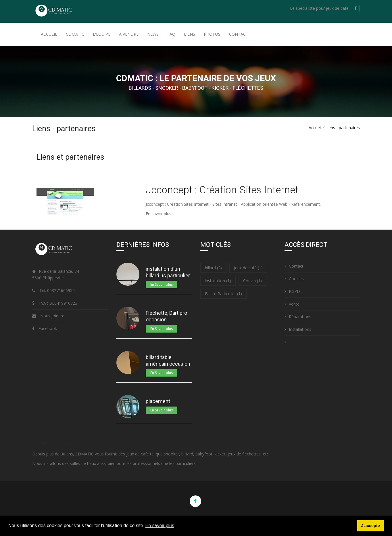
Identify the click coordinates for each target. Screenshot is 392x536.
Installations (298, 329)
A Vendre (129, 34)
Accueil (49, 34)
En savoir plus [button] (160, 525)
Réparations (298, 317)
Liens (190, 34)
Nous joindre (52, 316)
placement (158, 401)
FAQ (171, 34)
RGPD (292, 291)
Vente (292, 304)
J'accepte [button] (371, 526)
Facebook (48, 328)
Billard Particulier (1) (223, 294)
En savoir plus (158, 214)
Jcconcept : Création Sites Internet (222, 190)
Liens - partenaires (343, 128)
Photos (212, 34)
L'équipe (102, 34)
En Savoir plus (162, 284)
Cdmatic (75, 34)
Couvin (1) (252, 281)
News (153, 34)
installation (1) (218, 281)
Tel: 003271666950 (56, 290)
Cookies (294, 279)
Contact (239, 34)
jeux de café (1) (248, 268)
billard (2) (213, 268)
